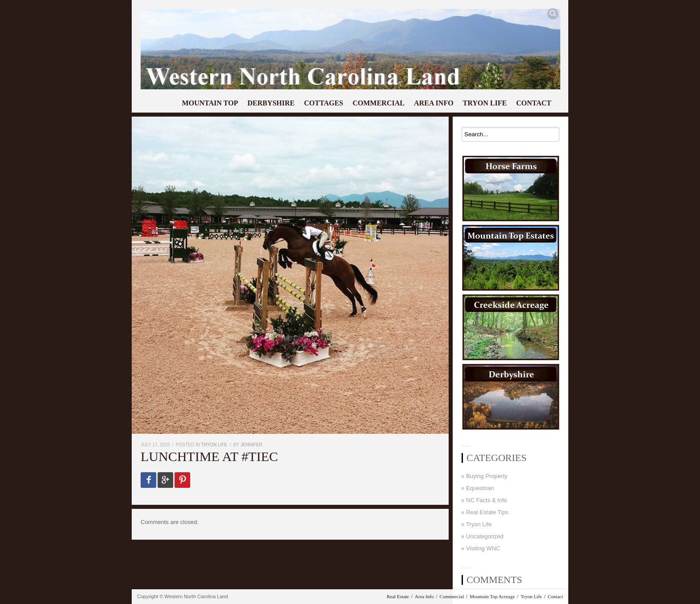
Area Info (433, 103)
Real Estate (398, 596)
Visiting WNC (483, 548)
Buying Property (487, 476)
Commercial (379, 103)
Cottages (324, 103)
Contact (534, 103)
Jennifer (252, 445)
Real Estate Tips (487, 512)
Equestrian (480, 488)
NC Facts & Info (487, 500)
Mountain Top (210, 103)
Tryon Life (485, 103)
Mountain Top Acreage (492, 596)
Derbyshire (271, 103)
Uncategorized (485, 536)
